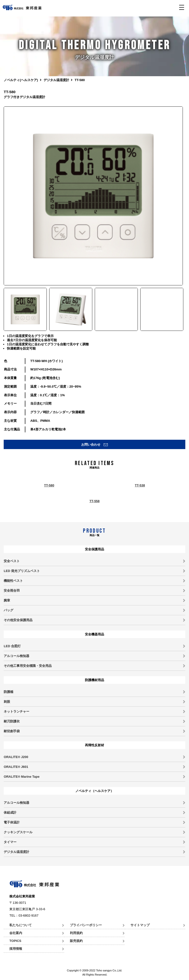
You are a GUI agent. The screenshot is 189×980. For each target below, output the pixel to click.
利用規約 (76, 933)
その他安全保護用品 (18, 620)
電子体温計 (12, 822)
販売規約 (76, 941)
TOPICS (15, 941)
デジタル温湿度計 (56, 80)
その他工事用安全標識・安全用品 (28, 666)
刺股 (7, 702)
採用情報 (16, 949)
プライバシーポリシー (86, 925)
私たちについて (21, 925)
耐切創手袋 (12, 731)
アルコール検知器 (16, 656)
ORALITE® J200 (16, 757)
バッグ (8, 610)
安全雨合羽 (12, 591)
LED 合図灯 (12, 646)
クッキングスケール (18, 832)
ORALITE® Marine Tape (22, 777)
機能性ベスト (13, 581)
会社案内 (16, 933)
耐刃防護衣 (12, 721)
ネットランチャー (16, 711)
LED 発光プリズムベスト (22, 571)
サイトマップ (140, 925)
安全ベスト (12, 561)
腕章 (7, 600)
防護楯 (8, 692)
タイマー (10, 842)
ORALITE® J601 (16, 767)
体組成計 (10, 812)
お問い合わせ (91, 445)
